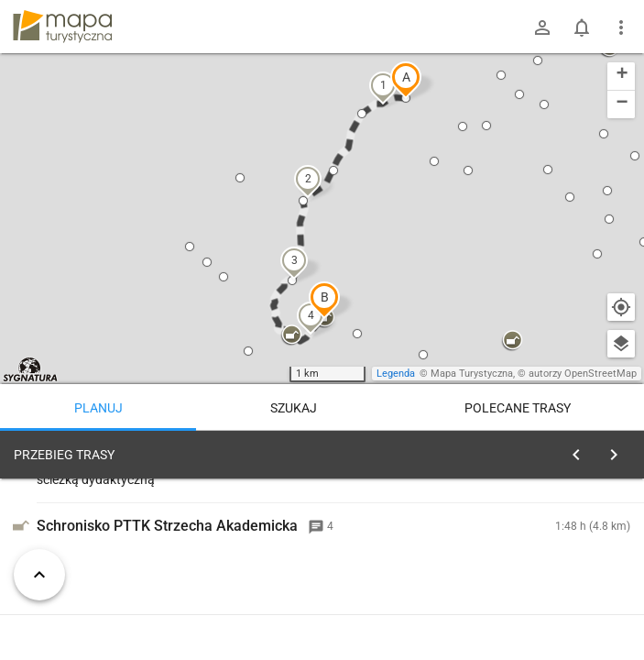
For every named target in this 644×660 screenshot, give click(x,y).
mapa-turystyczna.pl (62, 27)
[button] (406, 80)
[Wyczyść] (619, 450)
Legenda (396, 374)
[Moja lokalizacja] (621, 307)
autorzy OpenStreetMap (583, 374)
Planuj (98, 408)
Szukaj (294, 408)
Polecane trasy (518, 408)
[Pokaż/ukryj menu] (621, 27)
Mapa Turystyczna (472, 374)
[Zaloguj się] (542, 27)
